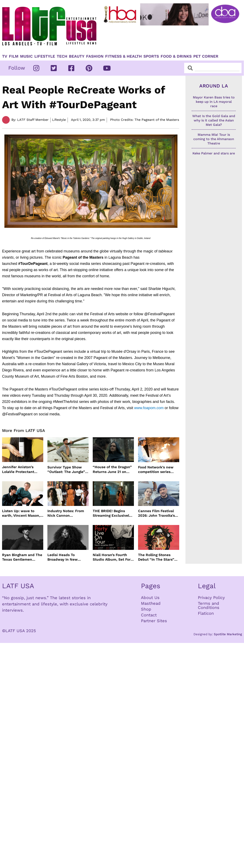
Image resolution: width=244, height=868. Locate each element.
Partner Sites (154, 621)
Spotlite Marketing (228, 634)
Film (14, 56)
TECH (62, 56)
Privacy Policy (211, 598)
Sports (151, 56)
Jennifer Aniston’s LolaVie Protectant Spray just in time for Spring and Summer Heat (20, 469)
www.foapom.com (148, 408)
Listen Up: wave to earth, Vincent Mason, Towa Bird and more (21, 513)
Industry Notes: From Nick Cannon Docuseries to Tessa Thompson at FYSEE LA (68, 513)
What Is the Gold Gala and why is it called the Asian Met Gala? (214, 120)
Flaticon (206, 613)
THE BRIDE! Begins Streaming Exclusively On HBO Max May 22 (112, 513)
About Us (150, 598)
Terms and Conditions (209, 605)
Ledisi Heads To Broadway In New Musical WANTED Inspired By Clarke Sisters (63, 557)
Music (26, 56)
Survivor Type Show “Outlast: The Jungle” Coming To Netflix (66, 470)
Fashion (95, 56)
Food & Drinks (176, 56)
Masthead (151, 603)
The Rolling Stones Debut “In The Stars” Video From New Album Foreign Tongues (158, 557)
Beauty (77, 56)
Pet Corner (206, 56)
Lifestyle (45, 56)
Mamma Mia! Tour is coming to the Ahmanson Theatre (214, 139)
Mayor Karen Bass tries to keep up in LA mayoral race (214, 102)
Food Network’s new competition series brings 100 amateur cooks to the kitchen (156, 470)
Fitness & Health (123, 56)
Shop (146, 609)
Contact (149, 615)
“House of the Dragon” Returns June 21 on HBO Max (112, 469)
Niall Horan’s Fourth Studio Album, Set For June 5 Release (112, 557)
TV (5, 56)
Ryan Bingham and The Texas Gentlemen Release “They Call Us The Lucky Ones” (22, 557)
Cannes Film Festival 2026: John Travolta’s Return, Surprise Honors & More (156, 513)
